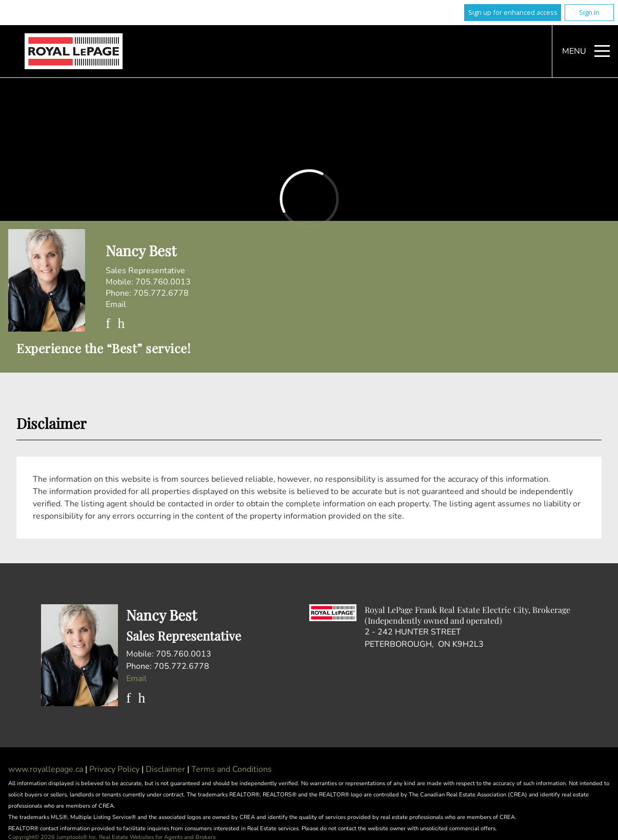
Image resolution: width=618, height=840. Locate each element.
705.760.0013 (163, 282)
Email (116, 304)
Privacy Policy (115, 769)
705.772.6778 (161, 293)
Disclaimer (166, 769)
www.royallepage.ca (46, 769)
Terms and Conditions (232, 769)
